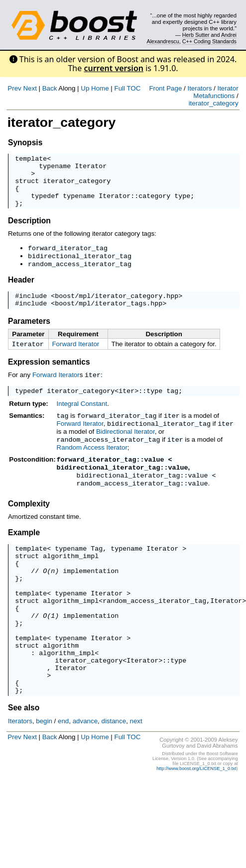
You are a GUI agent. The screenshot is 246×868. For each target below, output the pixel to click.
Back (50, 88)
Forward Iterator (75, 360)
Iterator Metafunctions (216, 92)
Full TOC (127, 88)
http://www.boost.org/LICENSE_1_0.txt (196, 816)
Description (29, 231)
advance (85, 769)
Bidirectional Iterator (125, 449)
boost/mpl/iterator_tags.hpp (109, 319)
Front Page (165, 88)
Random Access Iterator (92, 464)
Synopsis (25, 143)
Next (30, 88)
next (136, 769)
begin (44, 769)
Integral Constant (82, 422)
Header (21, 293)
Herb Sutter (196, 35)
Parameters (29, 338)
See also (24, 755)
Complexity (29, 522)
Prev (14, 88)
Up (85, 88)
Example (24, 550)
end (63, 769)
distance (114, 769)
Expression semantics (49, 379)
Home (100, 88)
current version (114, 68)
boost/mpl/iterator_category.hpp (117, 310)
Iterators (199, 88)
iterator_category (214, 103)
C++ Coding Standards (209, 41)
